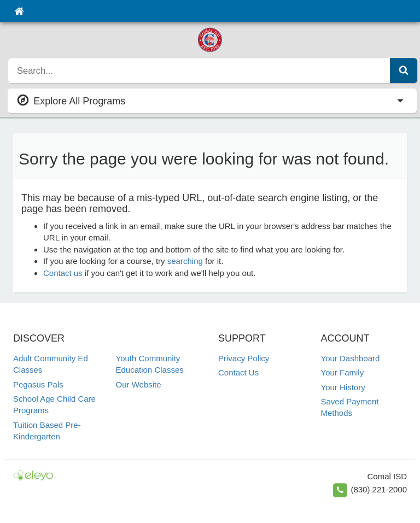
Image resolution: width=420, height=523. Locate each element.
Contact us (63, 273)
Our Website (139, 384)
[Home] (19, 11)
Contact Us (238, 372)
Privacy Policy (244, 358)
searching (185, 261)
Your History (343, 387)
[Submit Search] (404, 70)
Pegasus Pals (38, 384)
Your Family (343, 372)
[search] (199, 70)
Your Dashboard (351, 358)
